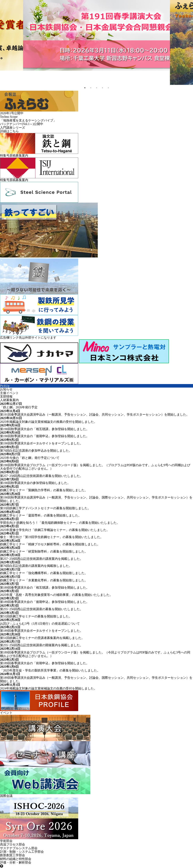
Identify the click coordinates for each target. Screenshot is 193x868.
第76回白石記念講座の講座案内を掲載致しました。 (36, 566)
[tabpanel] (96, 35)
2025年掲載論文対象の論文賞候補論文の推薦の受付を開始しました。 (48, 422)
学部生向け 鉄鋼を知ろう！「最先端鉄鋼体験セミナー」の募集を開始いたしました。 (60, 523)
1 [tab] (85, 88)
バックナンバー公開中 (22, 124)
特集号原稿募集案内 (14, 155)
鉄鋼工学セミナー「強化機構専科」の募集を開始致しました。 (44, 573)
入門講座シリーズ (13, 128)
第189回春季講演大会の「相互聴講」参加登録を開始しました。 (45, 588)
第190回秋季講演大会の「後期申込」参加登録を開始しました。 (45, 436)
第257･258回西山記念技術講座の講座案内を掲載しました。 (41, 559)
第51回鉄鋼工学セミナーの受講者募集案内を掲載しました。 (42, 638)
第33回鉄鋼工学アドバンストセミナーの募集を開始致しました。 (45, 508)
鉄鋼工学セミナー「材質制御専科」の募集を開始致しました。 (44, 551)
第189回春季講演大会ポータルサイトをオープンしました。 (41, 631)
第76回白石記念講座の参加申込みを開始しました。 (36, 451)
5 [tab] (108, 88)
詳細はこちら (9, 131)
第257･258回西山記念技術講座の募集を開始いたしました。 (41, 476)
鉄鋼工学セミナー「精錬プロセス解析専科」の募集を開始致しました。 (50, 544)
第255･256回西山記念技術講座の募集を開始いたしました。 (41, 609)
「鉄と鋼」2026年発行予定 (19, 407)
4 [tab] (102, 88)
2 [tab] (91, 88)
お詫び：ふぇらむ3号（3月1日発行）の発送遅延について (40, 624)
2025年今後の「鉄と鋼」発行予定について (30, 458)
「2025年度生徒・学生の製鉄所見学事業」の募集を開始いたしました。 (50, 670)
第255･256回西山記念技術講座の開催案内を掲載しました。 (41, 645)
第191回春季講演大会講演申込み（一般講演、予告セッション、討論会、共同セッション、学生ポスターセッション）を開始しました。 (95, 415)
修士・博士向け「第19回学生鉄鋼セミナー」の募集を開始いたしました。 (52, 537)
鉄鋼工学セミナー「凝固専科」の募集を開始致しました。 (41, 515)
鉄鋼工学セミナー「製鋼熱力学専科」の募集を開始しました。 (44, 490)
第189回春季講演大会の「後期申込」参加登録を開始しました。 (45, 602)
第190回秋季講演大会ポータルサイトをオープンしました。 (41, 443)
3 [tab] (97, 88)
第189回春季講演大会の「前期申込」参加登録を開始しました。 (45, 663)
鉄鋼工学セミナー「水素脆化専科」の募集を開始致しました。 (44, 580)
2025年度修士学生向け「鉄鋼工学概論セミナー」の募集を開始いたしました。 (55, 530)
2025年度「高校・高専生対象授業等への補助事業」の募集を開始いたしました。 (56, 595)
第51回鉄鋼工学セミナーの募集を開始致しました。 (36, 616)
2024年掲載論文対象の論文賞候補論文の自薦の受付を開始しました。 (48, 688)
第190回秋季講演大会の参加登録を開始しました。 (35, 483)
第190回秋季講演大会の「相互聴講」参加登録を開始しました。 (45, 429)
